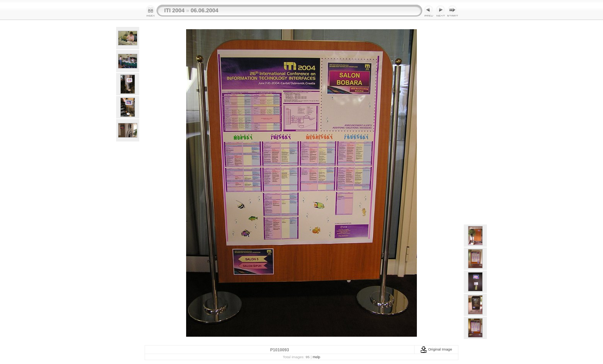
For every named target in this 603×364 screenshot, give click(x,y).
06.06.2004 (205, 10)
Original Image (436, 349)
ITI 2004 (174, 10)
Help (316, 357)
